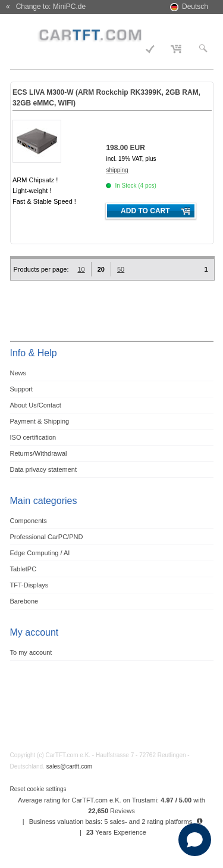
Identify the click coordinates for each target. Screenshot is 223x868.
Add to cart (145, 211)
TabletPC (23, 569)
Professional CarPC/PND (47, 537)
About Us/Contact (36, 405)
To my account (31, 652)
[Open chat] (195, 840)
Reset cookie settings (38, 789)
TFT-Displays (29, 585)
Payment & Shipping (40, 421)
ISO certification (33, 437)
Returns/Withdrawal (39, 453)
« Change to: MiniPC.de (46, 7)
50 (121, 269)
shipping (117, 170)
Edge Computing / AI (40, 553)
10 (81, 269)
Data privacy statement (44, 469)
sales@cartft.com (69, 766)
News (18, 373)
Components (29, 521)
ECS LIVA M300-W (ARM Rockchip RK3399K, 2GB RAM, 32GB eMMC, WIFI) (106, 98)
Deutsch (195, 7)
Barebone (24, 601)
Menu (26, 34)
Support (22, 389)
